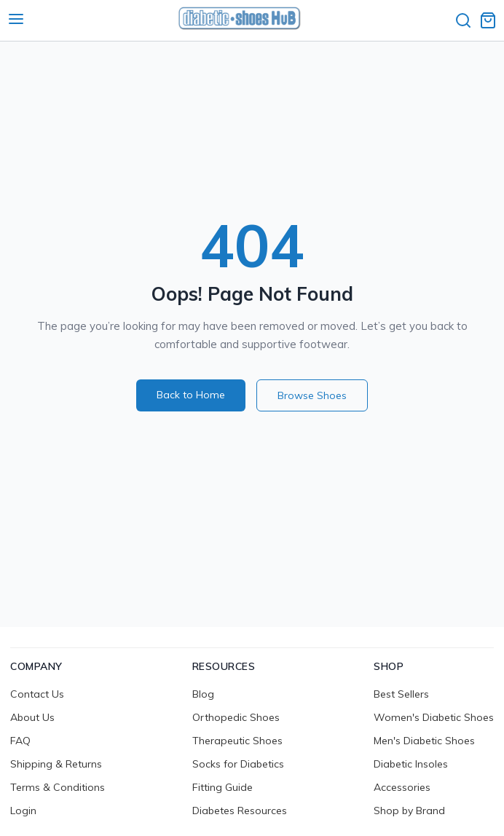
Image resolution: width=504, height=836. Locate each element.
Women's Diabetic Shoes (434, 717)
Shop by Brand (409, 811)
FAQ (20, 741)
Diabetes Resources (240, 811)
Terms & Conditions (58, 787)
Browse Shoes (312, 395)
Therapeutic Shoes (237, 741)
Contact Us (37, 694)
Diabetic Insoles (411, 764)
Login (23, 811)
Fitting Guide (223, 787)
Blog (203, 694)
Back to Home (191, 395)
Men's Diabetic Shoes (424, 741)
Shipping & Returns (56, 764)
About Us (32, 717)
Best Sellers (401, 694)
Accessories (402, 787)
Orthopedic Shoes (236, 717)
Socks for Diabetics (238, 764)
